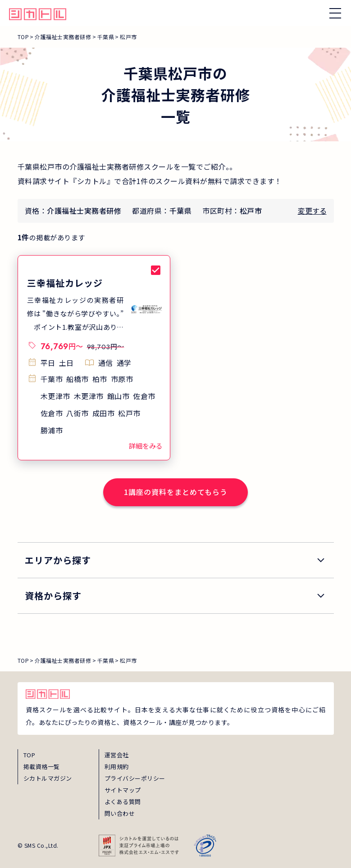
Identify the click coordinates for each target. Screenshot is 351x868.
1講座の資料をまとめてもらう (176, 492)
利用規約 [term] (117, 767)
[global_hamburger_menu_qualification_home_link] (38, 13)
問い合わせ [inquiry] (120, 813)
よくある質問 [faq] (123, 802)
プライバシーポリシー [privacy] (135, 778)
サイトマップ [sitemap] (123, 790)
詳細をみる (146, 446)
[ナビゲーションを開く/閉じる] (335, 13)
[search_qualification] (176, 596)
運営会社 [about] (117, 755)
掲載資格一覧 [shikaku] (42, 767)
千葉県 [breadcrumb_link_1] (106, 37)
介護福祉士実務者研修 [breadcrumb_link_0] (63, 37)
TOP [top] (30, 755)
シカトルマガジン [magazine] (48, 778)
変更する (312, 211)
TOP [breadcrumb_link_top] (23, 37)
